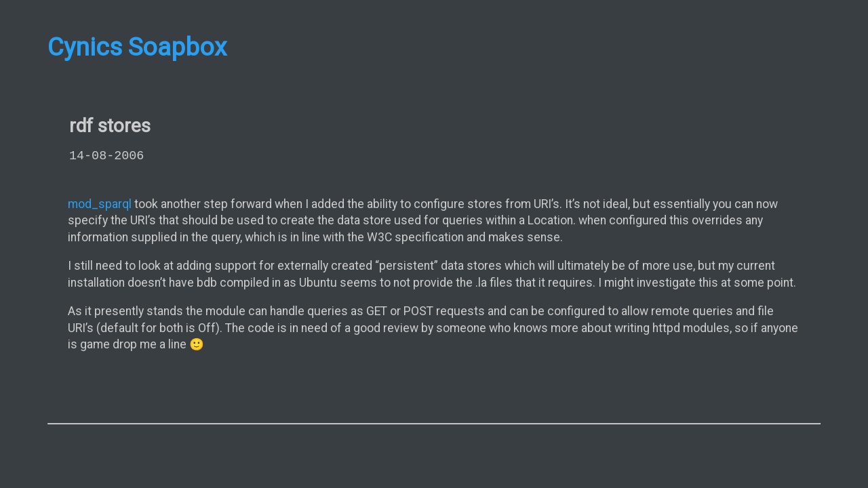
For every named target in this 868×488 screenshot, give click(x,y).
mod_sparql (100, 204)
